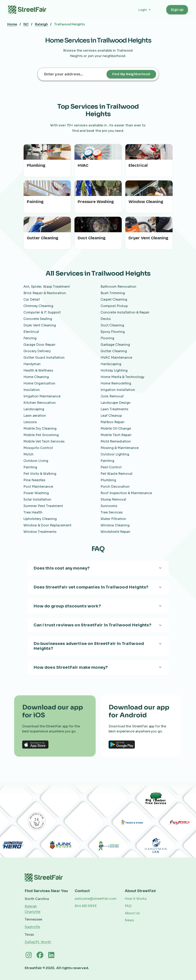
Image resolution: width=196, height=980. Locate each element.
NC (26, 24)
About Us (132, 913)
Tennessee (33, 919)
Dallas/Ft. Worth (38, 942)
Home (12, 24)
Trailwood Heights (70, 24)
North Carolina (37, 899)
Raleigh (41, 24)
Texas (29, 935)
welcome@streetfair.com (96, 899)
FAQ (128, 906)
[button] (149, 10)
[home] (29, 10)
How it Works (136, 899)
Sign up (177, 10)
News (129, 920)
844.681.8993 (86, 906)
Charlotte (32, 912)
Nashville (32, 927)
